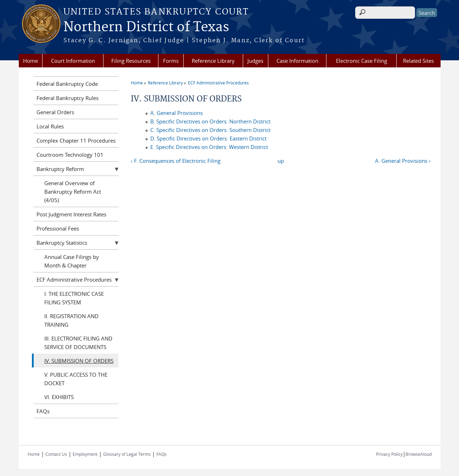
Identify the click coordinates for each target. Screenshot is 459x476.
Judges (255, 61)
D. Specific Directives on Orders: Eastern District (208, 138)
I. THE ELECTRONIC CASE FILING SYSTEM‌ (74, 298)
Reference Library (213, 61)
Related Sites (418, 61)
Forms (171, 61)
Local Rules (50, 126)
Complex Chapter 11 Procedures (76, 140)
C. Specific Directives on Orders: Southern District (210, 130)
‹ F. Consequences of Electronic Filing (176, 161)
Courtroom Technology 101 (70, 155)
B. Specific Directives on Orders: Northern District (210, 121)
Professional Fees (58, 228)
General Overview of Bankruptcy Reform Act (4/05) (73, 192)
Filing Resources (131, 61)
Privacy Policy (389, 454)
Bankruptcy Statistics (62, 243)
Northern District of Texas (146, 27)
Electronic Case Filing (362, 61)
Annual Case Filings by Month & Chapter (72, 261)
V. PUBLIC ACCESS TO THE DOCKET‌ (76, 379)
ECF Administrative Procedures (218, 83)
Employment (85, 454)
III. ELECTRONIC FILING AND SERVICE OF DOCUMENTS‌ (78, 343)
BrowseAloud (419, 454)
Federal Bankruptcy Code (67, 84)
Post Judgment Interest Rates (71, 214)
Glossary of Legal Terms (127, 454)
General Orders (55, 112)
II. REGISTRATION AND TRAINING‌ (71, 320)
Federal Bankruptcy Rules (68, 98)
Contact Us (56, 454)
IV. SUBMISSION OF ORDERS (79, 361)
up (281, 161)
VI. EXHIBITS (59, 397)
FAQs (43, 411)
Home (30, 61)
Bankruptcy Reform (60, 169)
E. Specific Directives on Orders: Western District (209, 147)
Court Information (73, 61)
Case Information (297, 61)
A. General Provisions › (403, 161)
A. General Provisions (177, 113)
